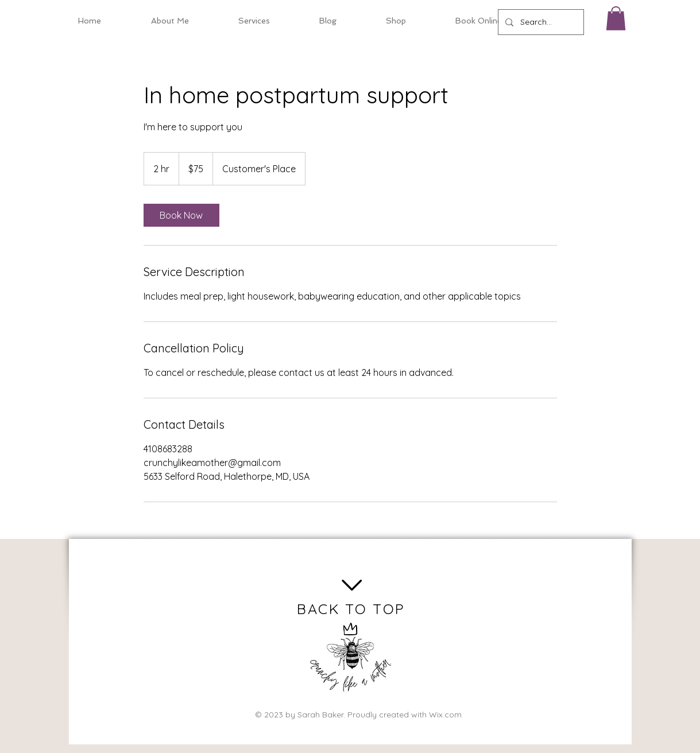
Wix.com (445, 715)
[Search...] (540, 22)
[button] (616, 18)
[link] (181, 215)
